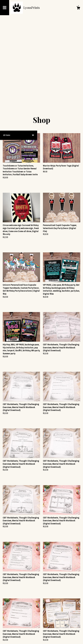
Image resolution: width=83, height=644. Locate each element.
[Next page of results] (61, 632)
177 (56, 632)
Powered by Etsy (25, 639)
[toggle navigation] (5, 8)
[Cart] (78, 8)
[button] (19, 53)
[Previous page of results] (23, 632)
